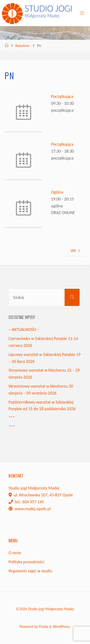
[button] (8, 7)
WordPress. (62, 627)
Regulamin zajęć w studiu (30, 571)
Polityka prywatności (26, 562)
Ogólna (57, 192)
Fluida (43, 627)
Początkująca (62, 96)
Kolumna (22, 46)
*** (12, 418)
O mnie (15, 553)
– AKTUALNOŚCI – (24, 329)
